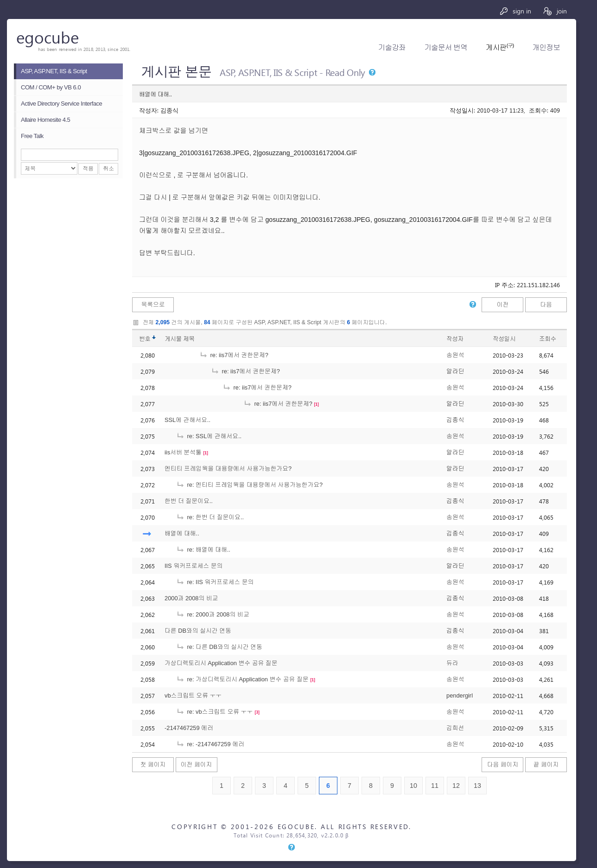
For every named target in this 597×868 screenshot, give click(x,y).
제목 (189, 339)
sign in (515, 11)
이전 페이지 (197, 764)
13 (477, 786)
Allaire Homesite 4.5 (45, 120)
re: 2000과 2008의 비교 (213, 614)
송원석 (455, 355)
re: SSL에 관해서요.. (209, 436)
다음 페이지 (503, 764)
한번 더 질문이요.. (189, 501)
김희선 (455, 728)
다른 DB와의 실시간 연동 (198, 631)
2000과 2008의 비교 (191, 598)
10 (413, 786)
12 (456, 786)
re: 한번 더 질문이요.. (210, 517)
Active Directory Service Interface (61, 104)
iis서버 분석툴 (183, 452)
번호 (145, 339)
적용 (88, 169)
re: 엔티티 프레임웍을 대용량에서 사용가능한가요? (249, 485)
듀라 (452, 663)
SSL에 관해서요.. (187, 420)
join (555, 11)
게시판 (500, 47)
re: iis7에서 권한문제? (234, 355)
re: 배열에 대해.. (203, 550)
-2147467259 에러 (189, 728)
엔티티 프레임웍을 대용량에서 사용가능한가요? (228, 469)
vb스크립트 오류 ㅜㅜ (193, 695)
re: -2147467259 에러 (210, 744)
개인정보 (546, 47)
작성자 (455, 339)
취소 (108, 169)
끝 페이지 (546, 764)
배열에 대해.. (182, 533)
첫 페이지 (153, 764)
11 (435, 786)
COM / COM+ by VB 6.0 (51, 87)
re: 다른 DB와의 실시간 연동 (219, 647)
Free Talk (32, 136)
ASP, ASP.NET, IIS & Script (54, 71)
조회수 (548, 339)
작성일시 (504, 339)
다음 (546, 305)
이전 (503, 305)
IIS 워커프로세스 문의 (194, 566)
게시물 (180, 339)
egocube (48, 37)
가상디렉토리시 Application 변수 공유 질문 (221, 663)
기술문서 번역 (446, 47)
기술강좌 (392, 47)
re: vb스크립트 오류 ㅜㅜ (214, 712)
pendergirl (460, 695)
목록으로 (153, 305)
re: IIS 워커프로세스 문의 (215, 582)
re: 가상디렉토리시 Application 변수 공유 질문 (242, 679)
